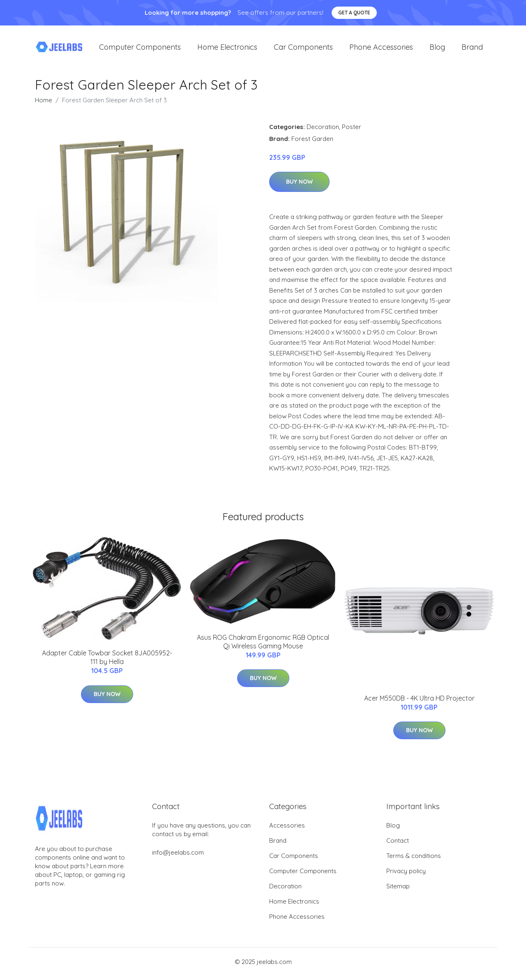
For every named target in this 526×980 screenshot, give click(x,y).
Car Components (303, 49)
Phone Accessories (381, 49)
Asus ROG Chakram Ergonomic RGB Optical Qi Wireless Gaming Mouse (263, 646)
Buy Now (299, 186)
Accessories (287, 829)
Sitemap (398, 890)
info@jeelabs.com (178, 857)
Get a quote (354, 13)
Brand (472, 49)
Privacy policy (406, 875)
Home (44, 104)
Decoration (323, 131)
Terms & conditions (414, 860)
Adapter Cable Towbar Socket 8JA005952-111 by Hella (107, 662)
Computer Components (140, 49)
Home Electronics (227, 49)
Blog (437, 49)
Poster (352, 131)
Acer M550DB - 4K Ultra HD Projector (419, 702)
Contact (398, 845)
